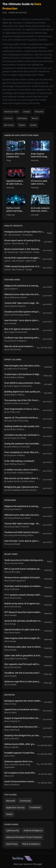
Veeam (9, 814)
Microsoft (11, 801)
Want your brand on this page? (28, 864)
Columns (8, 118)
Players (22, 125)
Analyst (27, 112)
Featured (39, 112)
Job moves (9, 125)
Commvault (25, 801)
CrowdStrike (35, 807)
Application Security (15, 807)
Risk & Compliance (31, 844)
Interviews (22, 118)
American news (11, 112)
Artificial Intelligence (33, 830)
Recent (35, 118)
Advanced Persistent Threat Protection (24, 837)
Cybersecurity (12, 830)
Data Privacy (12, 844)
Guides (33, 125)
